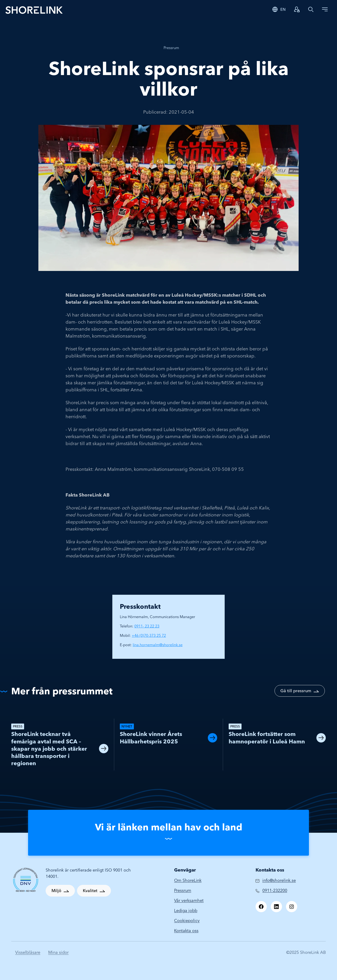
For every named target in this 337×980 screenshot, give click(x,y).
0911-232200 (275, 890)
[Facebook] (261, 907)
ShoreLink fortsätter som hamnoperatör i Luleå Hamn (267, 738)
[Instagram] (292, 907)
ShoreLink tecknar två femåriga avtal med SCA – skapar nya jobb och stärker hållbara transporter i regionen (49, 749)
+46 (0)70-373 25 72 (149, 635)
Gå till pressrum (296, 691)
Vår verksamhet (189, 900)
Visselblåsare (28, 952)
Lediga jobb (186, 910)
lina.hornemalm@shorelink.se (158, 645)
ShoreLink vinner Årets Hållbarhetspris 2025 (151, 738)
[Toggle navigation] (325, 9)
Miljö (56, 891)
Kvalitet (90, 891)
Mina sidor (58, 952)
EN (283, 9)
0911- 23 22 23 (147, 626)
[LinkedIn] (276, 907)
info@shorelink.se (279, 880)
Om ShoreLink (188, 880)
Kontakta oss (186, 931)
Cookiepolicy (187, 921)
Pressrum (171, 48)
